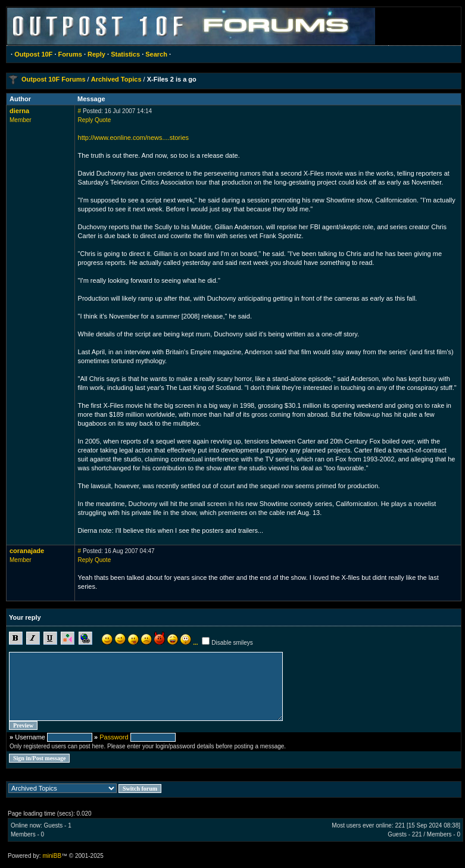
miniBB (52, 856)
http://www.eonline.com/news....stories (133, 138)
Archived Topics (116, 79)
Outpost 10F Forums (54, 79)
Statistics (125, 54)
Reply (96, 54)
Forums (70, 54)
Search (156, 54)
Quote (103, 120)
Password (114, 737)
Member (21, 120)
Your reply (25, 617)
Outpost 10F (33, 54)
